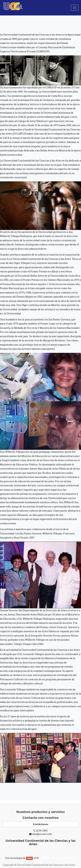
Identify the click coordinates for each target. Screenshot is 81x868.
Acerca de (46, 844)
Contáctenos (40, 824)
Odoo (29, 858)
